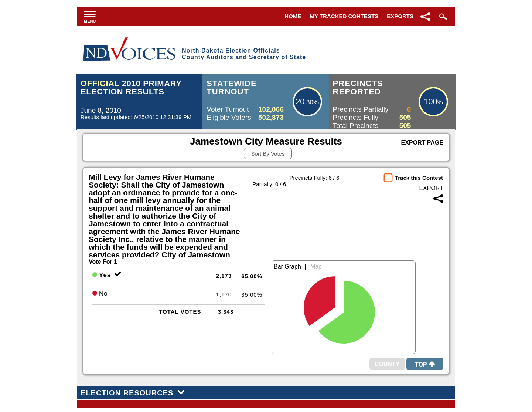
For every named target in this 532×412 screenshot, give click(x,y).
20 (300, 102)
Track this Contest (419, 178)
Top (425, 364)
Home (293, 16)
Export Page (422, 143)
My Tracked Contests (344, 16)
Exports (400, 16)
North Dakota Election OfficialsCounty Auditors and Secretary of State (244, 54)
